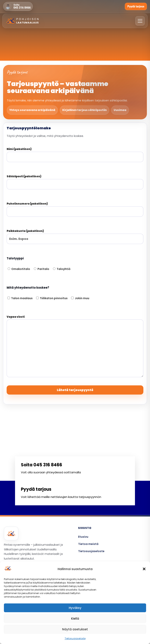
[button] (144, 569)
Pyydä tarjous (136, 6)
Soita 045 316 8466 (42, 465)
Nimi (75, 153)
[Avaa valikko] (140, 20)
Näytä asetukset (75, 629)
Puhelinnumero (75, 208)
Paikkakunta (75, 235)
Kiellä (75, 619)
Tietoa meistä (88, 544)
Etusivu (83, 537)
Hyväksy (75, 608)
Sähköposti (75, 180)
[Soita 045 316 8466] (18, 6)
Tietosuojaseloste (75, 638)
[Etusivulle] (22, 20)
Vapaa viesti (75, 347)
